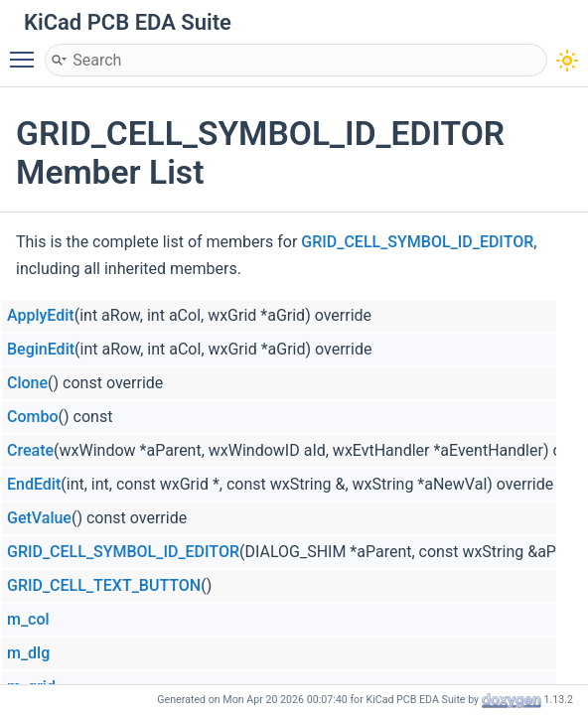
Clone (27, 383)
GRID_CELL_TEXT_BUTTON (104, 585)
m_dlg (28, 653)
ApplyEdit (41, 315)
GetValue (39, 518)
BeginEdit (41, 349)
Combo (33, 417)
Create (30, 450)
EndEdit (34, 484)
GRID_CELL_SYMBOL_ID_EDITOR (417, 242)
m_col (28, 619)
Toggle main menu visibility (27, 51)
